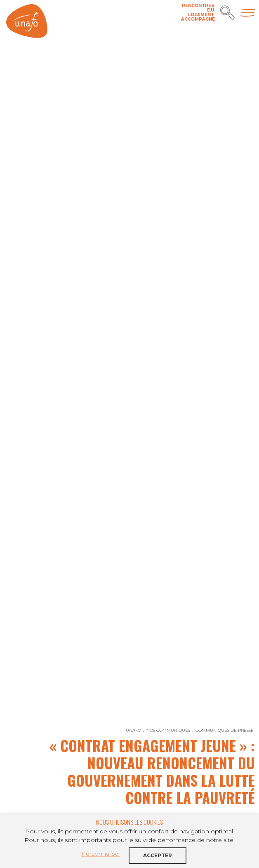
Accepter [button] (158, 855)
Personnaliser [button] (101, 854)
